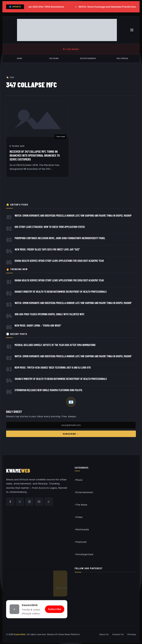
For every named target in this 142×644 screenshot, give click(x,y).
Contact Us (118, 634)
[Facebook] (10, 502)
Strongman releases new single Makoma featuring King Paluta (48, 390)
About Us (104, 634)
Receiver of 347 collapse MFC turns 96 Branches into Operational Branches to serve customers (35, 155)
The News (54, 58)
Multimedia (122, 58)
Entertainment (88, 58)
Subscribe (55, 609)
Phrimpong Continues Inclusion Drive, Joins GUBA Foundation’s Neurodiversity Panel (60, 238)
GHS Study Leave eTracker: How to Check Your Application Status (50, 227)
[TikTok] (49, 502)
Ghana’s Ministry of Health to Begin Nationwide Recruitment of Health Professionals (61, 292)
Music (79, 480)
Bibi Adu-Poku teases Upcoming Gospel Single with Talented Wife (50, 314)
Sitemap (132, 634)
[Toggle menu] (132, 30)
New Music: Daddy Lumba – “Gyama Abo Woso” (38, 326)
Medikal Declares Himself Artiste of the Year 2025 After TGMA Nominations (55, 345)
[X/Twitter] (20, 502)
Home (20, 58)
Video (79, 517)
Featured (81, 542)
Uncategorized (85, 554)
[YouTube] (39, 502)
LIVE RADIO (71, 49)
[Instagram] (29, 502)
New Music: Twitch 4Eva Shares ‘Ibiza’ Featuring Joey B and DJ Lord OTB (53, 368)
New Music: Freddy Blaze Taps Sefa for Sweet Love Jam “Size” (47, 249)
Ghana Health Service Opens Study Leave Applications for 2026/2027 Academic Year (59, 261)
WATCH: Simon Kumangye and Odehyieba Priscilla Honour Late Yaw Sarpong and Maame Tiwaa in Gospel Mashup (73, 216)
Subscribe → (71, 434)
